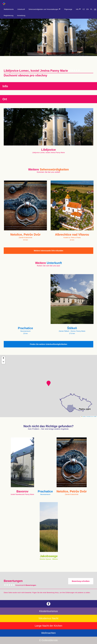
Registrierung (9, 15)
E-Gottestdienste (49, 640)
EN (88, 9)
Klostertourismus (49, 611)
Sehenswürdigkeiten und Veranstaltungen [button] (45, 9)
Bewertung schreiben (81, 581)
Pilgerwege (68, 9)
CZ (84, 9)
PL (91, 9)
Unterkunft (21, 9)
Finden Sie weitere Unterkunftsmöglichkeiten (48, 344)
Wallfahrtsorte (9, 9)
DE (95, 9)
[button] (49, 383)
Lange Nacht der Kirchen (48, 626)
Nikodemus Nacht (48, 618)
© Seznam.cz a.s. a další (91, 416)
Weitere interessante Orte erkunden (48, 251)
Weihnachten (48, 633)
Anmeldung (21, 15)
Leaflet (83, 416)
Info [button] (78, 9)
